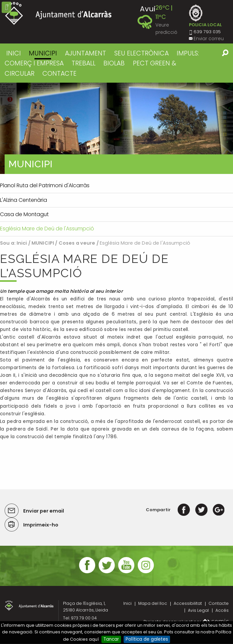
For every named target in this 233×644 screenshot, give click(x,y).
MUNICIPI (43, 53)
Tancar (111, 639)
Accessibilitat (188, 603)
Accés (222, 610)
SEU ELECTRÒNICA (142, 53)
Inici (14, 53)
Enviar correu (209, 39)
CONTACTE (59, 74)
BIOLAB (114, 63)
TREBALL (84, 63)
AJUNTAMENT (86, 53)
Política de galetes (147, 639)
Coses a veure (77, 243)
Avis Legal (198, 610)
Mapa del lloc (153, 603)
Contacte (219, 603)
